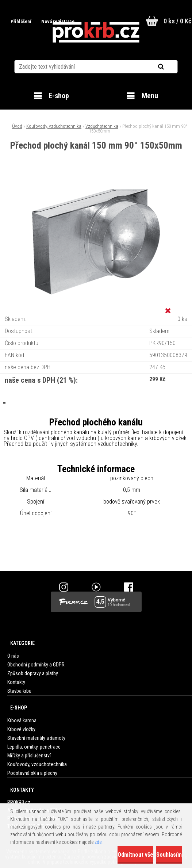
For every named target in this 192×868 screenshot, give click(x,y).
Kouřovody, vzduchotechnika (54, 126)
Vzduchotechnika (102, 126)
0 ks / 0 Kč (177, 21)
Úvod (17, 126)
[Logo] (96, 32)
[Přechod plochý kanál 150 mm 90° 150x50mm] (96, 181)
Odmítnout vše (135, 855)
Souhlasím (169, 855)
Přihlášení (21, 21)
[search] (170, 66)
